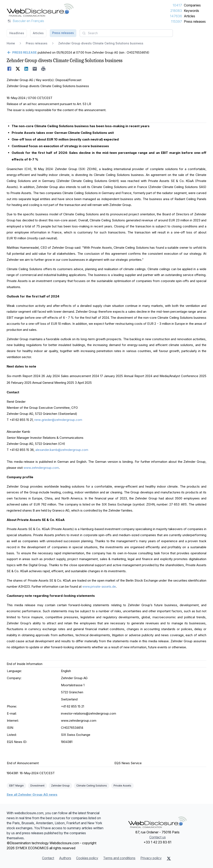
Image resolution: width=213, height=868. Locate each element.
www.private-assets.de (99, 586)
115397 (176, 21)
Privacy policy (151, 858)
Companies (192, 5)
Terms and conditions (119, 858)
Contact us (158, 837)
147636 (176, 16)
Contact (48, 858)
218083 (176, 11)
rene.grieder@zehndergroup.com (58, 420)
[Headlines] (40, 10)
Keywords (191, 11)
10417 (177, 5)
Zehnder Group (60, 786)
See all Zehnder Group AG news (32, 795)
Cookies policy (87, 858)
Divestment (37, 786)
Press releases (195, 21)
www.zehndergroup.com (41, 468)
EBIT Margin (16, 786)
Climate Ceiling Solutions (92, 786)
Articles (189, 16)
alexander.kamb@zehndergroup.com (62, 450)
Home (11, 43)
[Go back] (22, 53)
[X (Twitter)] (169, 858)
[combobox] (126, 33)
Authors (65, 858)
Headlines (17, 33)
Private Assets (122, 786)
